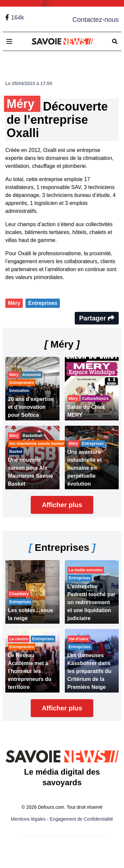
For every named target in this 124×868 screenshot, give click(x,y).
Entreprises (43, 303)
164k (17, 18)
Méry (14, 303)
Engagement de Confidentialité (82, 819)
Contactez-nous (96, 20)
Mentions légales (28, 819)
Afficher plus (62, 505)
